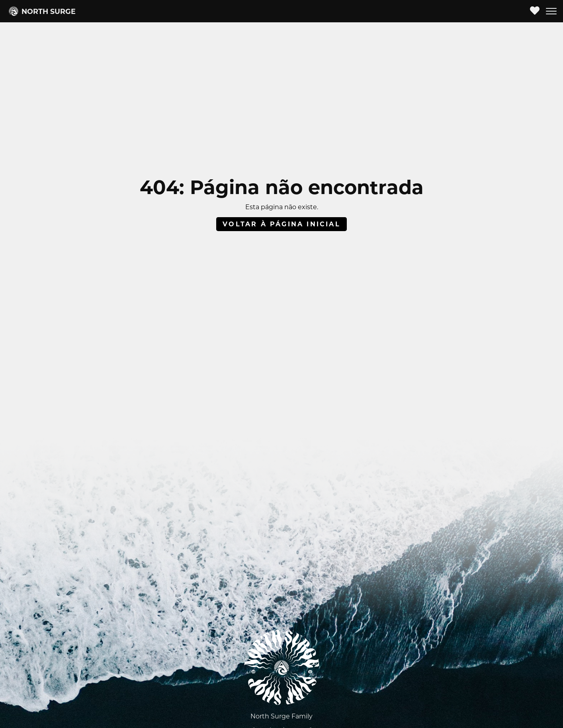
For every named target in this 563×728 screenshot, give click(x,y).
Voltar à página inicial (281, 224)
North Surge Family (281, 716)
